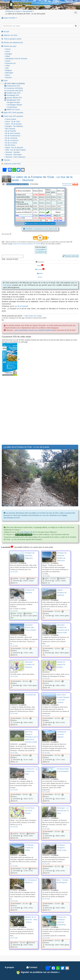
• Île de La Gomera (11, 140)
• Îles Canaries (10, 129)
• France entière (10, 119)
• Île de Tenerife (10, 131)
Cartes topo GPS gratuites (12, 116)
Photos (40, 265)
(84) (27, 11)
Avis (40, 277)
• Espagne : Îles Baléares (14, 126)
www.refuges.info (26, 532)
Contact (32, 967)
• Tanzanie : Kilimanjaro (13, 155)
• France (7, 49)
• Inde (7, 68)
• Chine (7, 66)
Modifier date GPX (12, 93)
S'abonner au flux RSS (11, 164)
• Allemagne (9, 73)
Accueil (5, 32)
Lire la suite (14, 572)
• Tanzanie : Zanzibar (12, 152)
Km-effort (19, 218)
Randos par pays (9, 46)
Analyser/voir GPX (12, 86)
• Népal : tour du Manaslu (14, 147)
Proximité (40, 269)
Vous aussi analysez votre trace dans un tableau (40, 223)
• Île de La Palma (11, 143)
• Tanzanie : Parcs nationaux (15, 157)
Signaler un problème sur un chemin (37, 972)
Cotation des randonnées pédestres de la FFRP (27, 244)
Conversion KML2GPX (14, 91)
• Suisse (7, 61)
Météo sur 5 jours (12, 109)
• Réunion (8, 77)
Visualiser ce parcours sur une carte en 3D (40, 229)
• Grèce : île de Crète (12, 122)
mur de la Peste (20, 306)
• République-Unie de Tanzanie (16, 59)
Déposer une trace (9, 35)
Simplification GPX (12, 100)
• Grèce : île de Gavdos (13, 124)
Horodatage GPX (12, 95)
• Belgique (8, 70)
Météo (40, 273)
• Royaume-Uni (10, 63)
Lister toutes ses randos (33, 316)
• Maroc (7, 75)
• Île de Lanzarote (11, 138)
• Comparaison (12, 107)
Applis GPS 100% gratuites (12, 113)
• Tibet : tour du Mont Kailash (15, 150)
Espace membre (9, 18)
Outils (4, 81)
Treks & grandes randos (11, 39)
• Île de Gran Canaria (12, 133)
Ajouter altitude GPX (13, 98)
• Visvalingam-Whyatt (14, 105)
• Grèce (7, 51)
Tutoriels (6, 160)
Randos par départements (12, 43)
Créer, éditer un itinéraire (15, 83)
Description (40, 262)
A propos (9, 967)
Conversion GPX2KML (14, 88)
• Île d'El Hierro (10, 145)
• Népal (7, 56)
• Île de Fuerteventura (12, 136)
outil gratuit (7, 285)
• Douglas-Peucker (13, 102)
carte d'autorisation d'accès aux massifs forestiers (33, 330)
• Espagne (8, 54)
